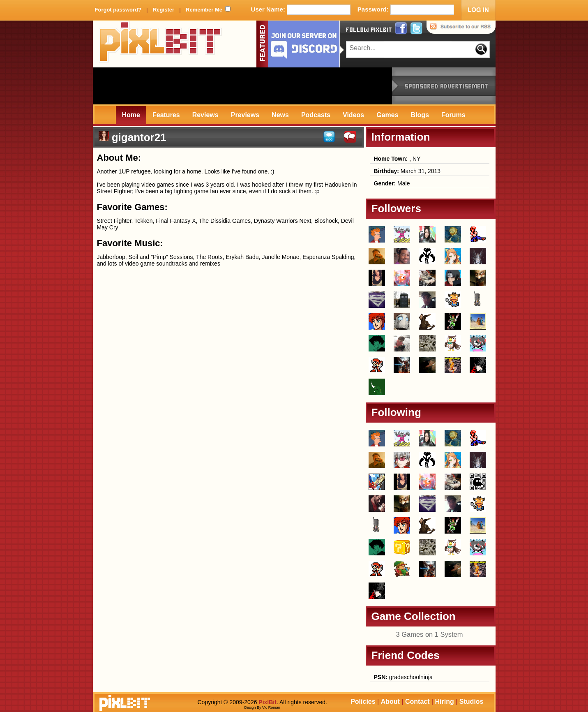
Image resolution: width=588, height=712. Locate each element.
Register (164, 10)
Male (392, 183)
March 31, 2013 (407, 171)
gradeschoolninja (403, 677)
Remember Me (204, 10)
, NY (397, 159)
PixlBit (161, 44)
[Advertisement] (242, 86)
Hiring (445, 702)
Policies (363, 702)
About (390, 702)
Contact (417, 702)
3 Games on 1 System (429, 634)
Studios (472, 702)
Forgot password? (118, 10)
